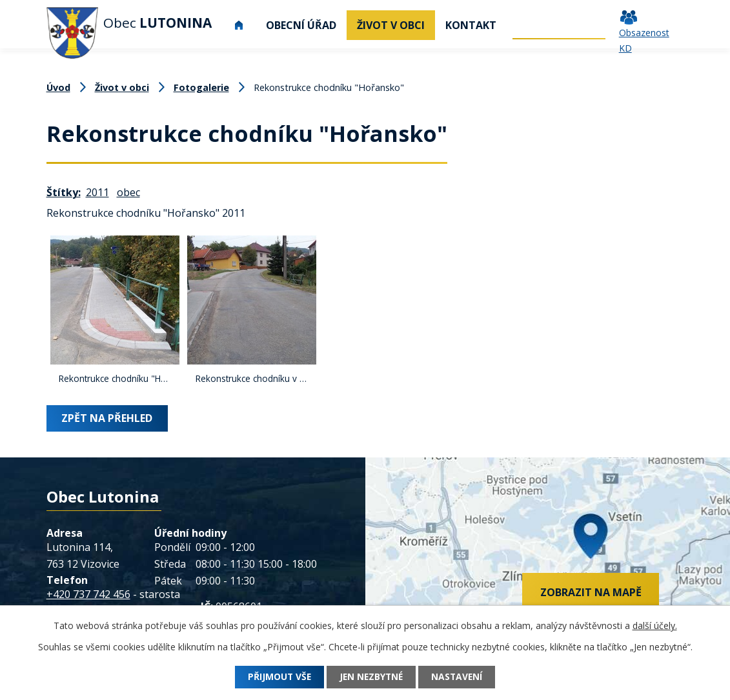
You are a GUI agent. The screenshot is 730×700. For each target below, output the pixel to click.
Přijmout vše (276, 677)
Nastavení (460, 677)
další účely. (655, 625)
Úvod (239, 25)
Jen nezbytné (371, 677)
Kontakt (471, 25)
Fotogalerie (201, 87)
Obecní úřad (301, 25)
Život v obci (391, 25)
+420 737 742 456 (88, 594)
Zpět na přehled (107, 418)
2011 (97, 192)
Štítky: (64, 192)
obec (128, 192)
